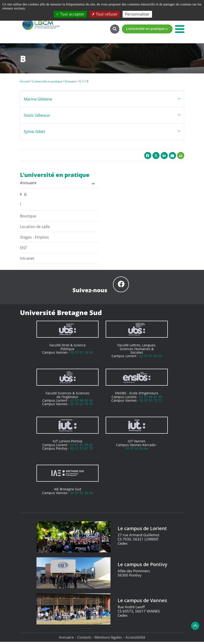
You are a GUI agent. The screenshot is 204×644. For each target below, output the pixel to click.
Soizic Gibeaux (37, 115)
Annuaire (66, 640)
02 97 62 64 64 (137, 450)
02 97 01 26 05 (82, 495)
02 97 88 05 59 (151, 399)
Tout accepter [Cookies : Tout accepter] (70, 14)
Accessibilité (135, 640)
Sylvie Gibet (34, 131)
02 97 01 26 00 (82, 354)
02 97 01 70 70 (82, 406)
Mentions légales (108, 640)
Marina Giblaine (38, 99)
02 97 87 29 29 (151, 358)
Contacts (84, 640)
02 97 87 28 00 (81, 447)
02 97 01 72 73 (151, 402)
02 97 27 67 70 (81, 450)
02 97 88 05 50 (81, 402)
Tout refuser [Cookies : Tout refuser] (105, 14)
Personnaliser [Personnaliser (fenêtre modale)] (137, 14)
